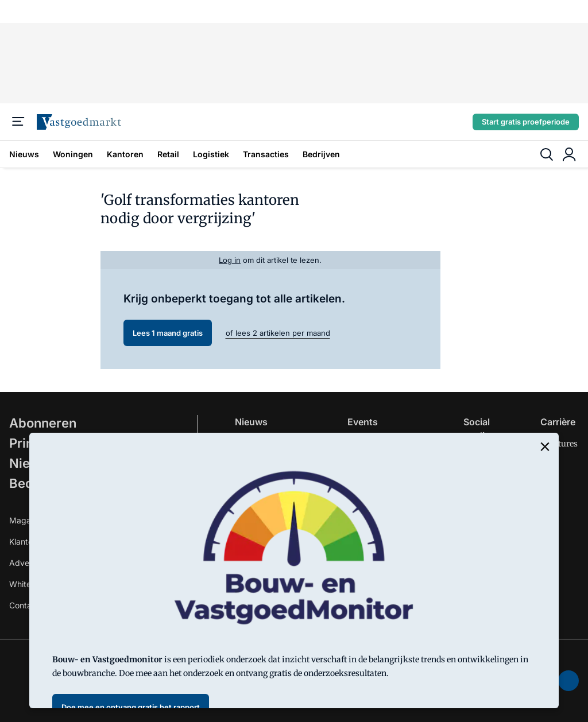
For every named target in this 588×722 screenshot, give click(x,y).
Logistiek (211, 154)
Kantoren (125, 154)
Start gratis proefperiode (526, 122)
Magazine (28, 520)
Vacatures (559, 444)
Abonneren (43, 423)
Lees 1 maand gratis (168, 333)
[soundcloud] (568, 681)
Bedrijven (321, 154)
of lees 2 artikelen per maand (278, 333)
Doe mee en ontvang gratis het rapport (131, 707)
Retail (168, 154)
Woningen (73, 154)
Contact (24, 605)
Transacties (266, 154)
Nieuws (24, 154)
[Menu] (18, 122)
